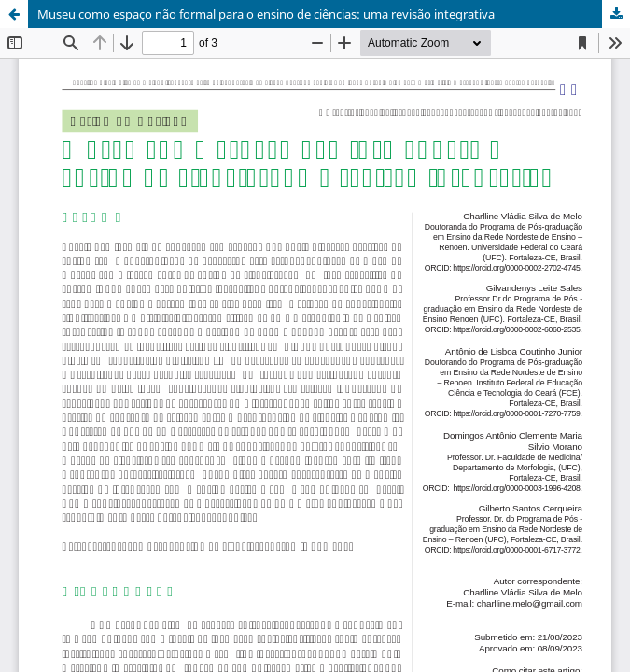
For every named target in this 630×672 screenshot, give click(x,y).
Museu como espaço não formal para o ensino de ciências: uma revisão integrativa (266, 14)
